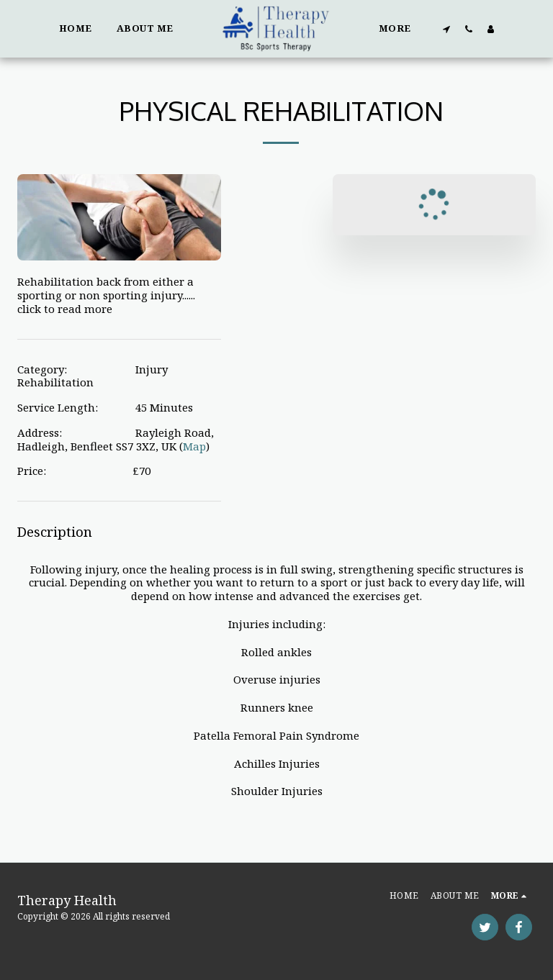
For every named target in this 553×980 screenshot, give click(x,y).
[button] (447, 29)
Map (194, 446)
